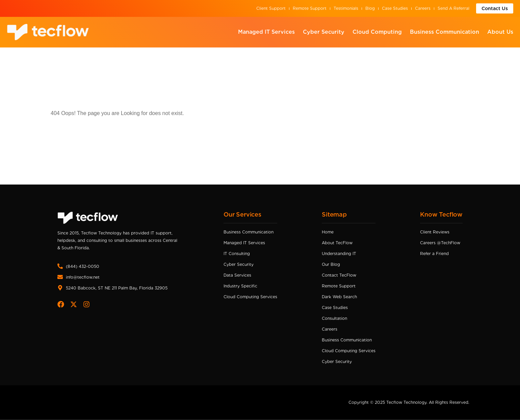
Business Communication (445, 32)
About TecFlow (337, 243)
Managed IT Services (266, 32)
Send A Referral (453, 8)
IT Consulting (237, 254)
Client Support (271, 8)
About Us (500, 32)
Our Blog (331, 264)
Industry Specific (240, 286)
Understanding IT (339, 254)
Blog (370, 8)
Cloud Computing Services (250, 297)
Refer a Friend (434, 254)
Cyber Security (324, 32)
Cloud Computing (377, 32)
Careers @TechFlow (440, 243)
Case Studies (395, 8)
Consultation (334, 318)
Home (328, 232)
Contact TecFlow (339, 275)
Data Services (237, 275)
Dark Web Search (339, 297)
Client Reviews (435, 232)
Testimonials (346, 8)
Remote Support (310, 8)
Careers (423, 8)
